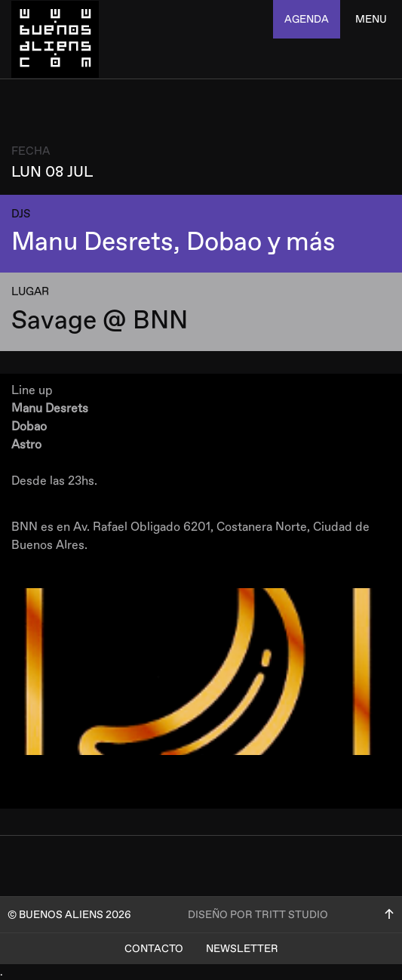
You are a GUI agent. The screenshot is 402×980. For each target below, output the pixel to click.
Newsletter (242, 949)
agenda (307, 19)
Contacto (154, 949)
